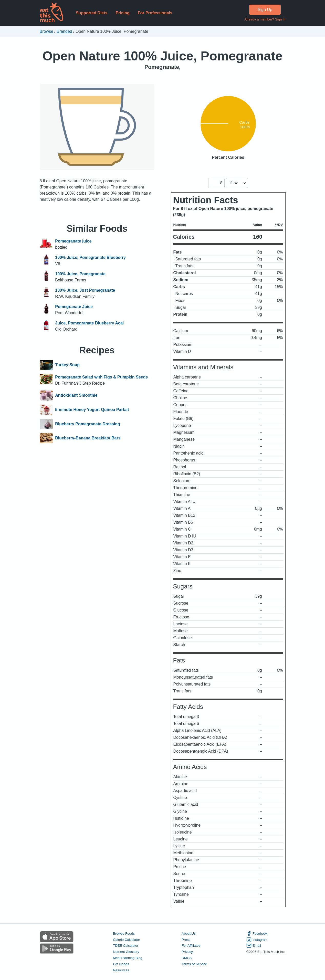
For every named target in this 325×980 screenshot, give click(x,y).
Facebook (257, 934)
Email (254, 946)
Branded (64, 31)
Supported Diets (92, 13)
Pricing (122, 13)
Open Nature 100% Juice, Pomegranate (162, 56)
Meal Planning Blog (128, 958)
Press (186, 940)
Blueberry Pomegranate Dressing (87, 424)
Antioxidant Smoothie (76, 396)
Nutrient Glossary (126, 952)
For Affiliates (191, 946)
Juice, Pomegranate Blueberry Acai (89, 323)
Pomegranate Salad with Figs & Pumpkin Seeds (101, 377)
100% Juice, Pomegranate (80, 274)
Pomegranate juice (73, 241)
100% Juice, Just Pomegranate (85, 290)
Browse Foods (124, 934)
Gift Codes (121, 964)
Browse (46, 31)
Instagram (257, 940)
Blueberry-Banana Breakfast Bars (88, 438)
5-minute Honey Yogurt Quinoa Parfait (92, 410)
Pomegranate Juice (74, 307)
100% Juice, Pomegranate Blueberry (90, 257)
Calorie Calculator (126, 940)
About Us (189, 934)
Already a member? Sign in (265, 19)
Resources (121, 970)
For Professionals (155, 13)
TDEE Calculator (126, 946)
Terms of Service (194, 964)
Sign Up (265, 10)
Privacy (187, 952)
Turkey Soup (67, 365)
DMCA (187, 958)
